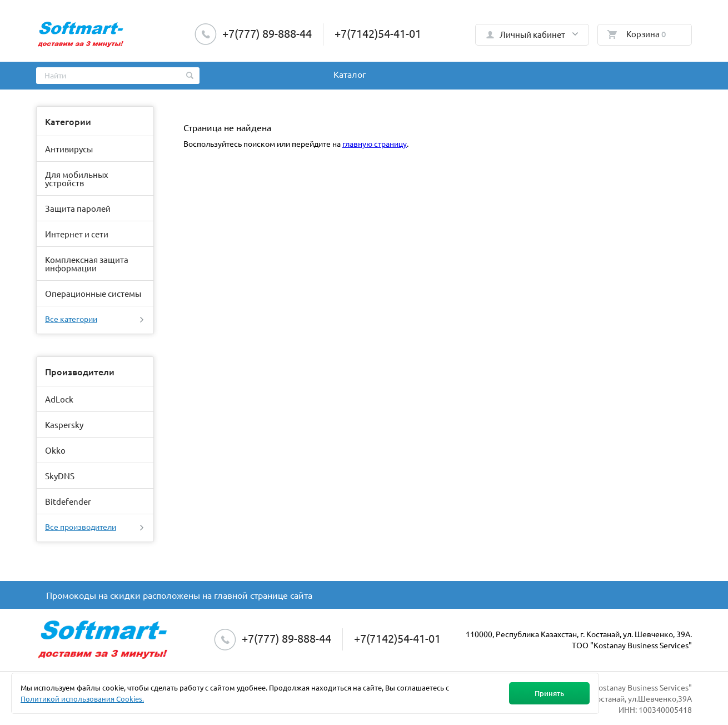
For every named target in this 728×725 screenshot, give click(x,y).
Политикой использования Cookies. (82, 699)
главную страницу (375, 143)
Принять (549, 693)
